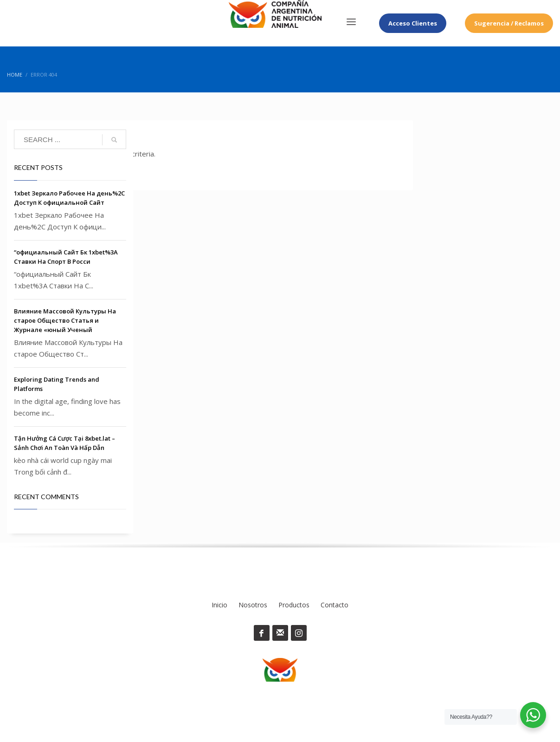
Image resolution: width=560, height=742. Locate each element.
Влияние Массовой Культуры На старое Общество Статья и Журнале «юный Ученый (65, 320)
